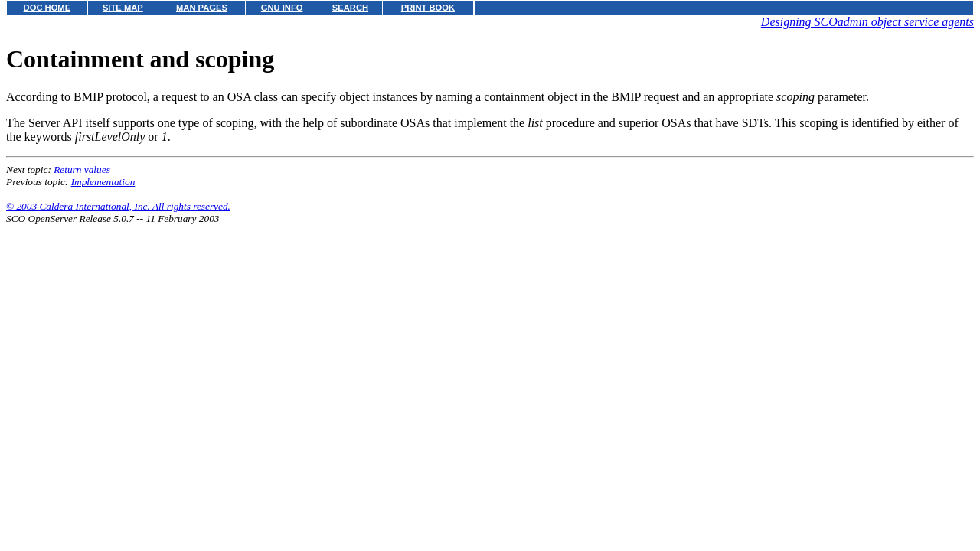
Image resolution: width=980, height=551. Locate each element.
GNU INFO (282, 8)
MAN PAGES (202, 8)
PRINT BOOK (428, 8)
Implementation (103, 182)
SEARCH (350, 8)
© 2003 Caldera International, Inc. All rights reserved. (118, 206)
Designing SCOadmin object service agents (867, 22)
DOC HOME (47, 8)
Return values (82, 170)
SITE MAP (123, 8)
